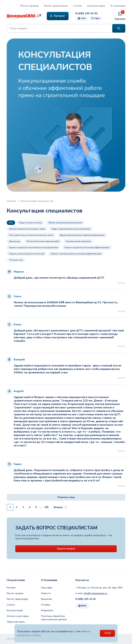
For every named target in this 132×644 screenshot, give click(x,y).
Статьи (77, 6)
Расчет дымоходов (56, 6)
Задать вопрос (66, 549)
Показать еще (16, 260)
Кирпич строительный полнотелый (27, 254)
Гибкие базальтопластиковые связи (27, 229)
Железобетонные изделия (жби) (43, 241)
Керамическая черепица (78, 241)
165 (46, 507)
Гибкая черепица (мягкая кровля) (65, 223)
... (41, 507)
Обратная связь (16, 622)
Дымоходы (15, 241)
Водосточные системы (31, 223)
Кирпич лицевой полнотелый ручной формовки (34, 248)
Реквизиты (47, 610)
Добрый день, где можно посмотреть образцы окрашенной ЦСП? (59, 278)
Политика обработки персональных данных (54, 618)
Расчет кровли (29, 6)
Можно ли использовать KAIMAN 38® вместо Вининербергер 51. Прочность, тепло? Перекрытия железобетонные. (66, 304)
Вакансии (46, 599)
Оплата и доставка (18, 616)
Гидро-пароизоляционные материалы (71, 229)
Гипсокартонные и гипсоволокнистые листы (31, 235)
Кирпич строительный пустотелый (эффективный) (76, 254)
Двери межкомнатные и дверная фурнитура (82, 235)
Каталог (11, 588)
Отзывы (46, 605)
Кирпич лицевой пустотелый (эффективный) (87, 248)
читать (121, 283)
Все (11, 223)
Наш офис (47, 588)
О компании (118, 6)
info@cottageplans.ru (95, 593)
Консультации (96, 6)
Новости (46, 593)
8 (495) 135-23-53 (86, 599)
